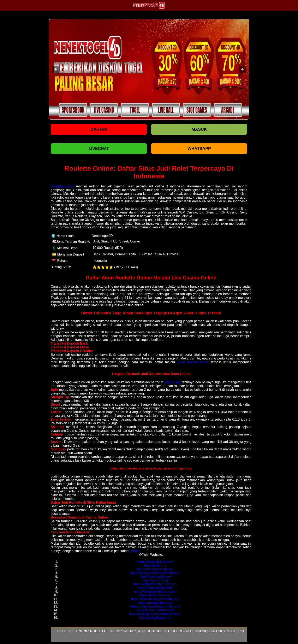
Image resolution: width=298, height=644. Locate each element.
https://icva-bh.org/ (155, 580)
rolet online (172, 382)
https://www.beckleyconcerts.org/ (155, 599)
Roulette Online (73, 631)
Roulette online (62, 186)
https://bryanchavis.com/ (155, 562)
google (135, 551)
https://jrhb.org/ (155, 565)
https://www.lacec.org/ (155, 618)
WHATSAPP (199, 148)
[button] (56, 69)
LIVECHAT (99, 148)
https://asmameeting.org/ (155, 569)
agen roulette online (193, 362)
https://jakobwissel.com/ (155, 588)
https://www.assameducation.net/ (155, 573)
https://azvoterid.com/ (155, 577)
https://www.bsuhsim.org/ (155, 610)
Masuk (199, 129)
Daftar (99, 129)
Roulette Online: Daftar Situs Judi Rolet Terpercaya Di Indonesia (151, 631)
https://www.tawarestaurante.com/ (155, 606)
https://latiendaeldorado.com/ (155, 592)
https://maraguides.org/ (155, 603)
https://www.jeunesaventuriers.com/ (155, 614)
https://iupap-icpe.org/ (155, 595)
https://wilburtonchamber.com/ (155, 584)
